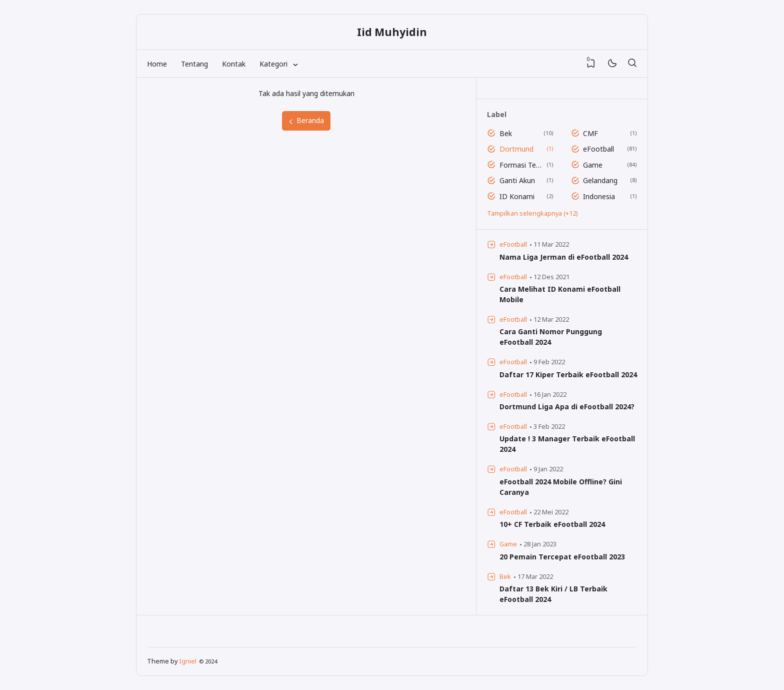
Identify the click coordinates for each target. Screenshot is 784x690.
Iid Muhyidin (392, 32)
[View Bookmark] (591, 64)
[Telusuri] (632, 64)
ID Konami (517, 196)
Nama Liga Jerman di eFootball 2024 (564, 257)
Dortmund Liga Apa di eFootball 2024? (567, 407)
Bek (506, 133)
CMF (590, 133)
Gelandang (600, 180)
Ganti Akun (517, 180)
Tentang (194, 64)
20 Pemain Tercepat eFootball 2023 (562, 557)
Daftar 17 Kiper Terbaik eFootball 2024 (568, 375)
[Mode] (612, 64)
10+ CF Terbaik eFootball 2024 (552, 524)
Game (593, 165)
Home (157, 64)
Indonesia (599, 196)
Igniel (188, 661)
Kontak (234, 64)
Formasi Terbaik (521, 165)
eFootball (598, 149)
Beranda (306, 120)
